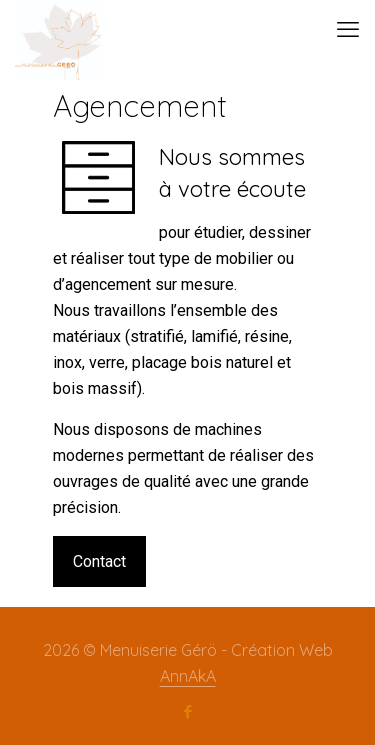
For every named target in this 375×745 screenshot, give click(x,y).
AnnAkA (188, 676)
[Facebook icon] (187, 712)
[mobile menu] (348, 30)
